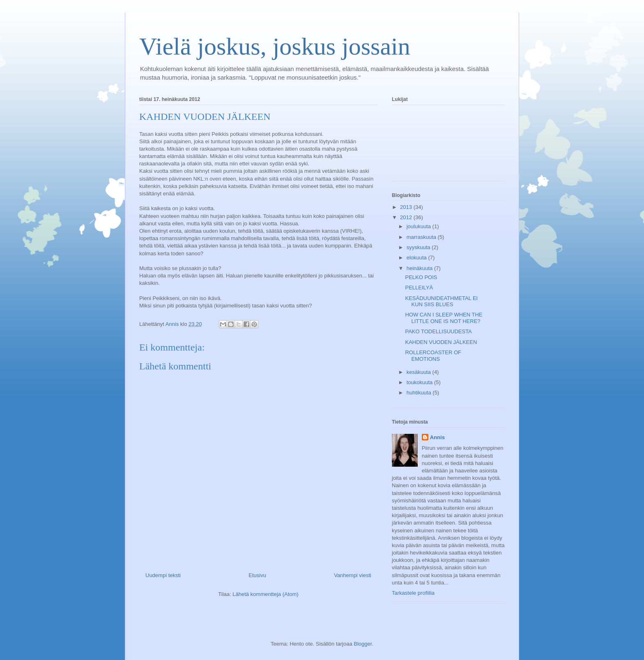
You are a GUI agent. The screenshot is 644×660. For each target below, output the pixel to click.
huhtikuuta (420, 393)
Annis (437, 437)
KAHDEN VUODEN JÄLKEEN (441, 342)
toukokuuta (420, 382)
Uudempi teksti (163, 575)
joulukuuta (420, 226)
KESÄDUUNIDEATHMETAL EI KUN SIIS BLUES (441, 301)
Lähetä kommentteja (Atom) (265, 594)
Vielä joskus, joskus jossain (275, 46)
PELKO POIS (421, 277)
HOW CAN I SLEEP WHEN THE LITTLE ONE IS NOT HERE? (444, 318)
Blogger (363, 644)
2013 (407, 207)
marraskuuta (422, 237)
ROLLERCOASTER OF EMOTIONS (433, 356)
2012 (407, 217)
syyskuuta (419, 247)
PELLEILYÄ (419, 288)
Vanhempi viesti (353, 575)
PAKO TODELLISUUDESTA (438, 331)
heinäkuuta (420, 268)
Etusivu (257, 575)
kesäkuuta (420, 372)
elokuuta (417, 258)
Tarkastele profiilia (413, 593)
